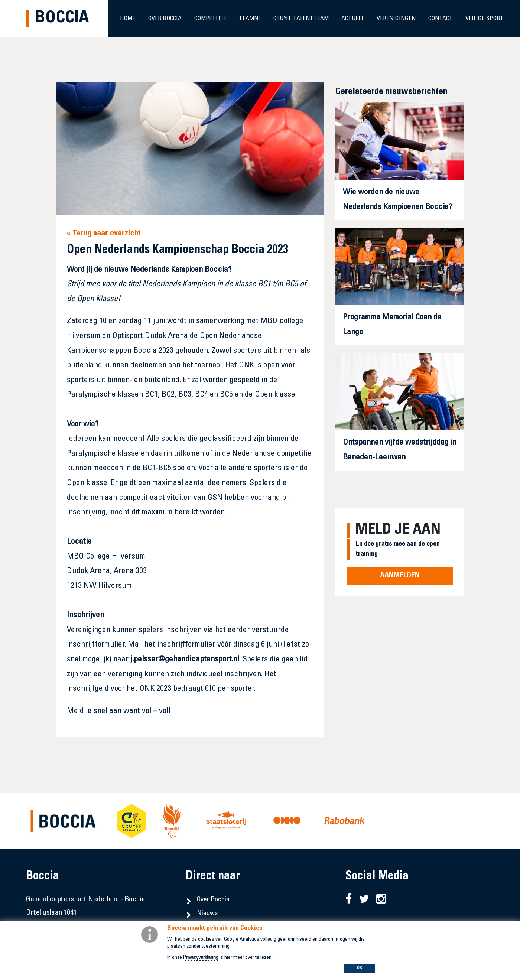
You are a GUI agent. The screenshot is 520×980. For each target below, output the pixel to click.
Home (128, 19)
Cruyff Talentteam (301, 19)
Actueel (353, 19)
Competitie (210, 19)
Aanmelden (400, 576)
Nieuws (207, 914)
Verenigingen (396, 19)
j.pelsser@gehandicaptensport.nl (185, 660)
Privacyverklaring (201, 958)
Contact (441, 19)
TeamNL (250, 19)
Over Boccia (165, 19)
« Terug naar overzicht (104, 234)
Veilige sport (485, 19)
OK (360, 968)
